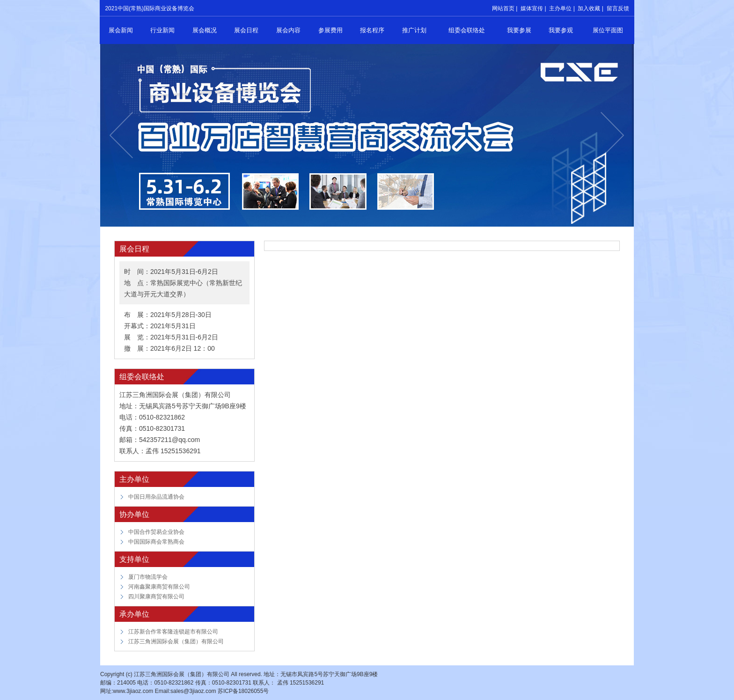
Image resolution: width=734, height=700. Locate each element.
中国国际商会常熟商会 (156, 542)
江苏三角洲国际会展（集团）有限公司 (176, 641)
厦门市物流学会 (148, 577)
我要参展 (519, 30)
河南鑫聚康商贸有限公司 (159, 587)
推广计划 (414, 30)
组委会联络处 (467, 30)
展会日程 (246, 30)
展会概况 (205, 30)
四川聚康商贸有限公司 (156, 597)
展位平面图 (608, 30)
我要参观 (561, 30)
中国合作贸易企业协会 (156, 532)
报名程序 (372, 30)
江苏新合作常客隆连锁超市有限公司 (173, 632)
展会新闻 (121, 30)
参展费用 (330, 30)
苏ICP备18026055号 (243, 691)
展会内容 (288, 30)
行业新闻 (162, 30)
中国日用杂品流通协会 (156, 497)
